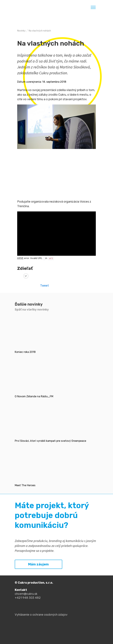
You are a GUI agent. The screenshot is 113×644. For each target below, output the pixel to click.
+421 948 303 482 (28, 598)
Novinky (21, 31)
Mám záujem (38, 564)
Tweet (44, 286)
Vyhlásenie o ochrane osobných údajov (41, 615)
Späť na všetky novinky (32, 310)
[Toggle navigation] (93, 7)
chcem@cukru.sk (26, 594)
